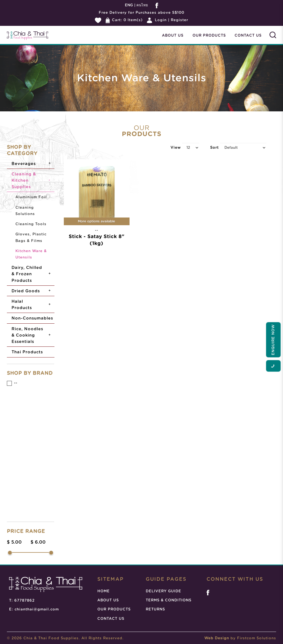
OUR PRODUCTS (114, 609)
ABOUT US (108, 600)
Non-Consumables (32, 318)
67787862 (24, 601)
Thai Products (27, 352)
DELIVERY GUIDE (164, 591)
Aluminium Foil (31, 197)
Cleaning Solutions (25, 211)
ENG (129, 5)
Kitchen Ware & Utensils (31, 254)
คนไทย (142, 5)
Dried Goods (26, 291)
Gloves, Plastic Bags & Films (31, 238)
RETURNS (155, 609)
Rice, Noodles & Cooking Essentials (27, 335)
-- (12, 383)
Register (179, 20)
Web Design (217, 638)
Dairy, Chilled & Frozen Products (27, 274)
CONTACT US (111, 619)
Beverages (24, 164)
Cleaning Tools (31, 224)
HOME (104, 591)
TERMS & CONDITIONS (169, 600)
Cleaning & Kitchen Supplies (24, 181)
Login (161, 20)
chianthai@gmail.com (37, 609)
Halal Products (22, 305)
